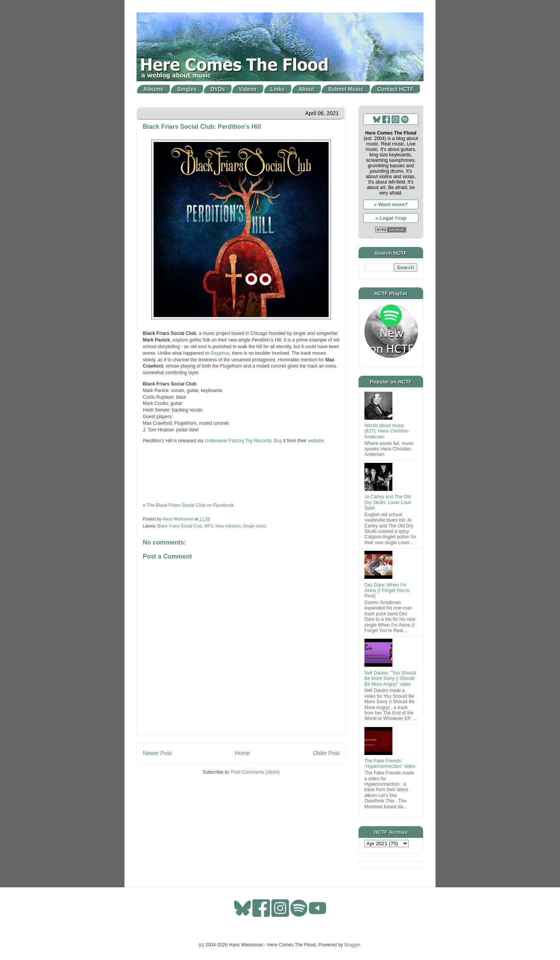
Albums (153, 89)
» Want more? (391, 204)
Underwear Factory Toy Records (238, 441)
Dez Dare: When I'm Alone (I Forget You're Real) (387, 591)
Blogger (353, 945)
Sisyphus (220, 353)
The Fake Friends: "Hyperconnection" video (390, 764)
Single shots (255, 526)
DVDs (218, 89)
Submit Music (346, 89)
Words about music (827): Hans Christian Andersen (386, 431)
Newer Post (157, 753)
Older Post (326, 753)
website (316, 441)
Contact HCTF (395, 89)
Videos (248, 89)
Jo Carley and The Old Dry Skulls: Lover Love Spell (388, 502)
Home (242, 753)
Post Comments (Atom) (255, 772)
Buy (278, 441)
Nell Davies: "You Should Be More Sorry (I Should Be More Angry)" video (390, 679)
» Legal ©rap (391, 218)
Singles (187, 89)
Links (277, 89)
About (306, 89)
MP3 (208, 526)
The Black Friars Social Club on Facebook (190, 505)
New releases (228, 526)
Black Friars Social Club (180, 526)
